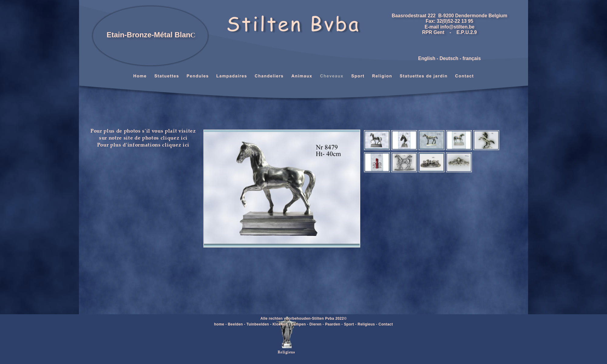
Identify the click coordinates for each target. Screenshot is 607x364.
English (427, 58)
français (472, 58)
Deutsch (449, 58)
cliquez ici (174, 138)
